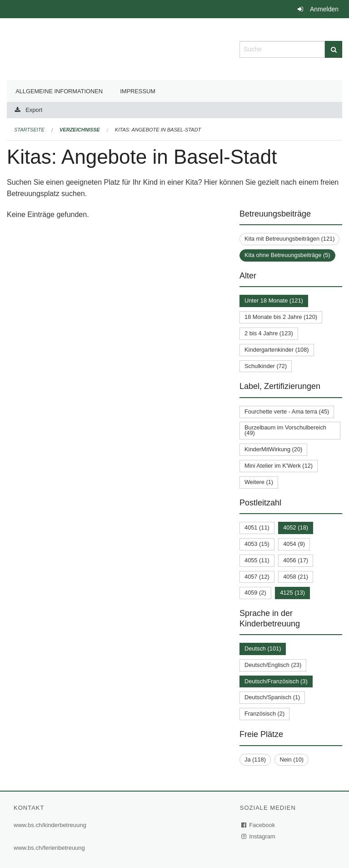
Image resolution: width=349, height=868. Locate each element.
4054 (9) (294, 544)
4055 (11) (257, 560)
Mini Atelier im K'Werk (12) (279, 466)
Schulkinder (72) (266, 366)
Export (34, 110)
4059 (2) (255, 593)
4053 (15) (257, 544)
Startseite (29, 130)
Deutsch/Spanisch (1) (272, 697)
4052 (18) (296, 527)
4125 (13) (292, 593)
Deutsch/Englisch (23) (273, 665)
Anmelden (324, 9)
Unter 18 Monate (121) (274, 300)
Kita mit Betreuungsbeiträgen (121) (289, 239)
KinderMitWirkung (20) (273, 449)
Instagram (259, 836)
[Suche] (334, 49)
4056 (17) (296, 560)
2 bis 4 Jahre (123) (269, 333)
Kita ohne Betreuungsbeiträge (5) (287, 255)
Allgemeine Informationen (59, 91)
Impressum (138, 91)
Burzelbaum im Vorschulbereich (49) (285, 430)
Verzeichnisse (80, 130)
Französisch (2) (264, 714)
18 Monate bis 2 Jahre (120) (281, 317)
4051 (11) (257, 527)
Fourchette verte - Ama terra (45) (287, 411)
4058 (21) (296, 577)
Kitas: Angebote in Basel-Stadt (158, 130)
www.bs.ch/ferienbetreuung (49, 848)
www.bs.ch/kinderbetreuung (50, 825)
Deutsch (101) (263, 648)
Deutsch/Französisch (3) (276, 681)
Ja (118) (255, 759)
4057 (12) (257, 577)
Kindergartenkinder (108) (277, 350)
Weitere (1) (259, 482)
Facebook (259, 825)
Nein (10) (292, 759)
